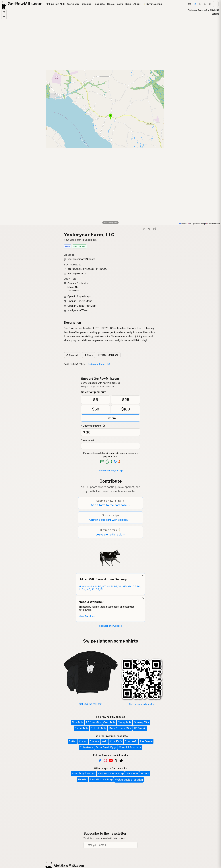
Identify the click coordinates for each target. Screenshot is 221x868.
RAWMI (83, 779)
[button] (4, 12)
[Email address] (110, 845)
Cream (83, 741)
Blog (128, 4)
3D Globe (132, 773)
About (137, 4)
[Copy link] (144, 229)
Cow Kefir (116, 741)
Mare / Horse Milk (120, 728)
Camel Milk (81, 728)
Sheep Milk (125, 722)
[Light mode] (210, 4)
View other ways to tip (111, 470)
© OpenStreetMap (196, 224)
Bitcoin (145, 773)
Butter (73, 741)
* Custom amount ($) (93, 426)
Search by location (84, 773)
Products (99, 4)
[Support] (195, 4)
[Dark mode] (200, 4)
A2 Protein (140, 728)
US (72, 364)
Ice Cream (146, 741)
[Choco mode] (205, 4)
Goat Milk (109, 722)
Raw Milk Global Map (111, 773)
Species (87, 4)
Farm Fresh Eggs (106, 747)
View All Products (130, 747)
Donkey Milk (141, 722)
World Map (73, 4)
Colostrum (86, 747)
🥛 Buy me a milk (152, 4)
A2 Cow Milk (93, 722)
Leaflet (183, 224)
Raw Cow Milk (79, 246)
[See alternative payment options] (115, 462)
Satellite (215, 14)
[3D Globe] (189, 4)
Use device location (129, 780)
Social (111, 4)
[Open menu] (216, 4)
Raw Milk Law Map (101, 779)
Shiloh (83, 364)
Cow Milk (78, 722)
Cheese (94, 741)
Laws (120, 4)
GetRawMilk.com (69, 865)
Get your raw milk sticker (142, 704)
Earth (67, 364)
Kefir (105, 741)
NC (77, 364)
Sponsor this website (110, 626)
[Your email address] (110, 446)
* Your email (88, 440)
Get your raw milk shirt (91, 704)
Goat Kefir (131, 741)
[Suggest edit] (155, 229)
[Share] (149, 229)
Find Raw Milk (55, 4)
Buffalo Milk (98, 728)
